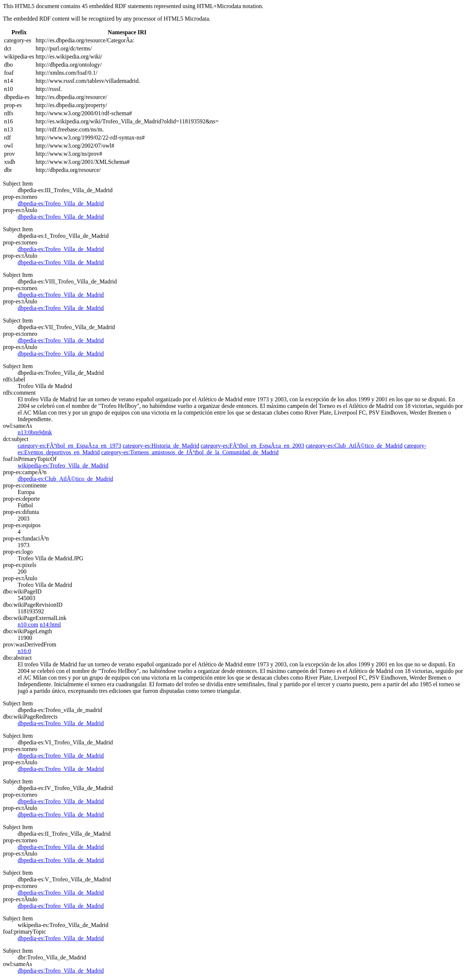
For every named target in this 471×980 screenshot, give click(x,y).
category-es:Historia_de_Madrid (161, 446)
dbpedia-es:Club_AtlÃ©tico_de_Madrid (65, 479)
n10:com (28, 625)
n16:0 (24, 651)
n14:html (50, 625)
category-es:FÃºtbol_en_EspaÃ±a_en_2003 (252, 446)
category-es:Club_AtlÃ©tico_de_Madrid (354, 446)
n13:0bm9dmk (35, 432)
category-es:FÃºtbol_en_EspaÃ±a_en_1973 (69, 446)
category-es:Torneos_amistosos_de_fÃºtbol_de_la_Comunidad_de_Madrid (190, 452)
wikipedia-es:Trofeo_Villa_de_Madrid (63, 466)
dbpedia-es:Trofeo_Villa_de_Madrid (61, 203)
